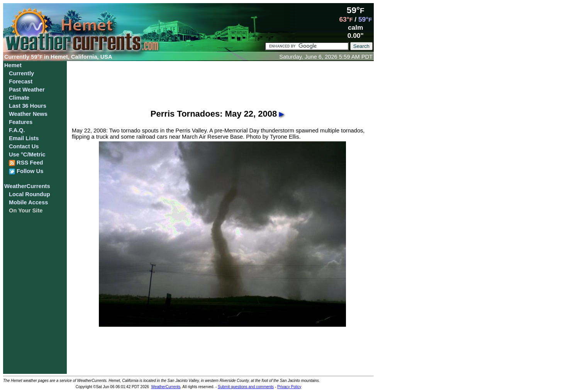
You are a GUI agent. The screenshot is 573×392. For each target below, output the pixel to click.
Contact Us (24, 146)
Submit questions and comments (246, 387)
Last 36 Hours (28, 106)
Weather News (28, 114)
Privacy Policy (289, 387)
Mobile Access (28, 202)
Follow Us (26, 171)
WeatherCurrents (27, 186)
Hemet (13, 65)
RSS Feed (26, 163)
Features (21, 122)
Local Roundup (30, 194)
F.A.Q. (17, 130)
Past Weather (27, 90)
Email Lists (24, 138)
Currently (21, 73)
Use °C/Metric (27, 154)
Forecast (21, 81)
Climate (19, 98)
